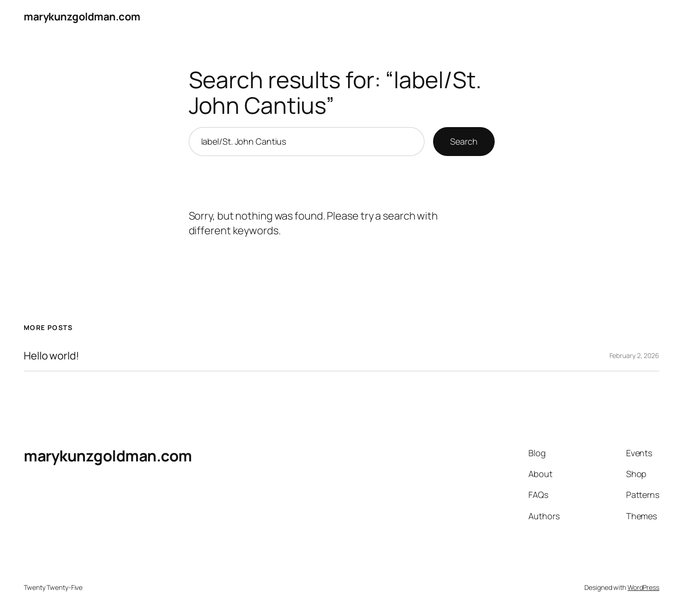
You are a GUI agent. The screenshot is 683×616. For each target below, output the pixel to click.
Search (464, 141)
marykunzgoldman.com (82, 17)
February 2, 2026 (634, 355)
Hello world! (51, 356)
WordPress (643, 587)
